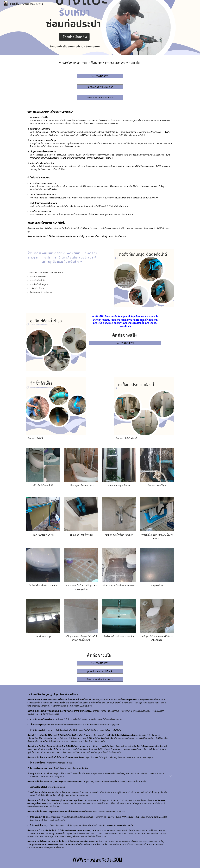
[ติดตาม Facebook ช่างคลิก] (100, 98)
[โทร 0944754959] (100, 76)
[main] (100, 63)
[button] (171, 776)
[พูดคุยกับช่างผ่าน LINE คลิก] (100, 87)
